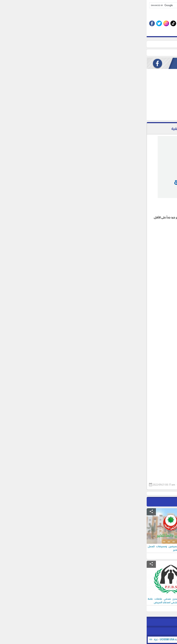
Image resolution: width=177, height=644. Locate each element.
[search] (81, 5)
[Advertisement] (73, 96)
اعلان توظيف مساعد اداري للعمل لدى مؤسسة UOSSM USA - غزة (42, 639)
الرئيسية (140, 44)
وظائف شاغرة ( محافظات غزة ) (115, 44)
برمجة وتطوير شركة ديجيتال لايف (88, 631)
